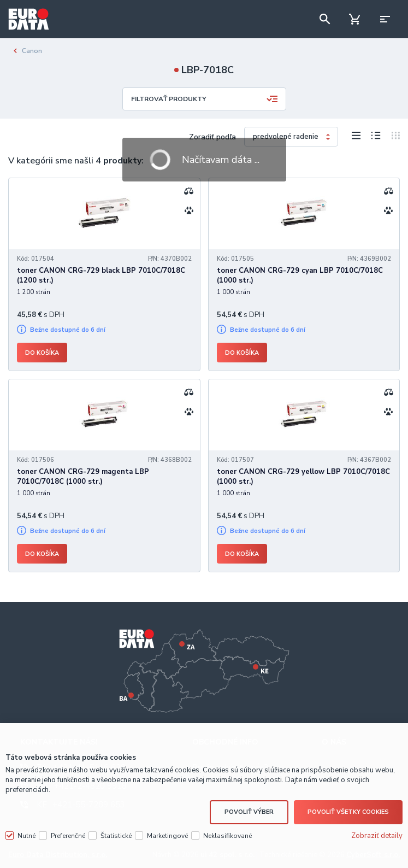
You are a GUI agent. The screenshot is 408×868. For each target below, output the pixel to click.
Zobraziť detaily (377, 836)
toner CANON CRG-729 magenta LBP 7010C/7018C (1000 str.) (83, 477)
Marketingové (167, 836)
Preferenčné (68, 836)
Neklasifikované (227, 836)
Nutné (26, 836)
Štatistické (116, 836)
